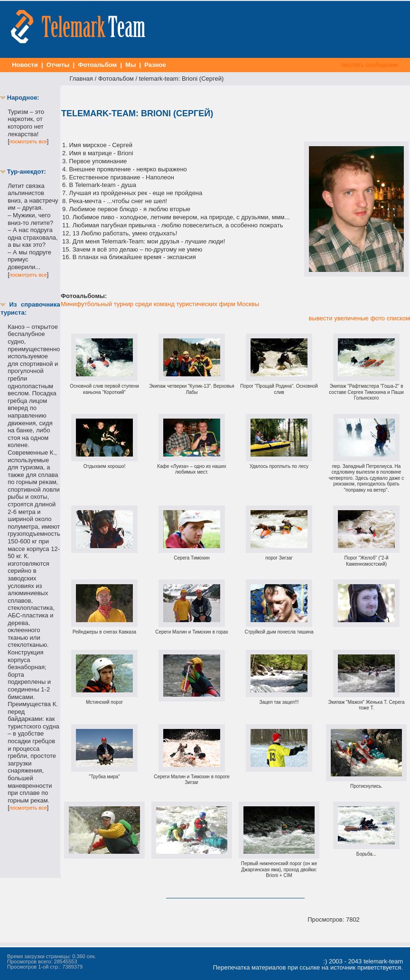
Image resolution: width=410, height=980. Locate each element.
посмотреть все (28, 141)
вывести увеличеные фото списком (359, 318)
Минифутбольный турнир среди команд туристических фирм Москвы (160, 304)
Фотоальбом (98, 65)
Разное (155, 65)
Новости (25, 65)
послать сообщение (370, 65)
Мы (131, 65)
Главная (81, 79)
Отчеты (58, 65)
